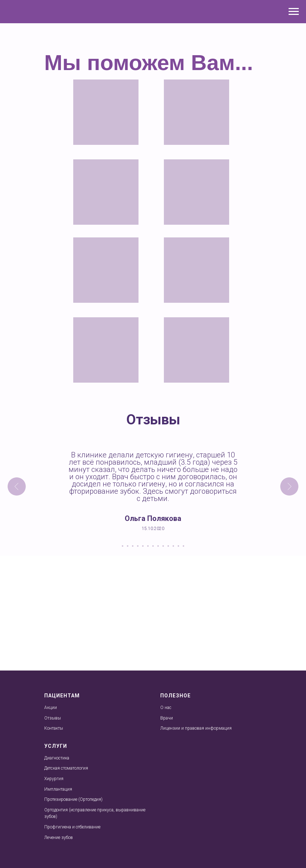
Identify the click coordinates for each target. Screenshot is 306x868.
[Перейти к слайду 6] (148, 546)
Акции (51, 708)
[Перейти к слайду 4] (138, 546)
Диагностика (57, 758)
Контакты (54, 728)
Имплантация (58, 789)
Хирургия (54, 779)
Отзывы (53, 718)
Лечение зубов (59, 838)
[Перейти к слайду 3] (133, 546)
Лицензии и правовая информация (196, 728)
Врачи (167, 718)
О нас (166, 708)
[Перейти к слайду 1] (123, 546)
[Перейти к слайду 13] (183, 546)
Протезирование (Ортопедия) (73, 799)
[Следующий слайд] (289, 486)
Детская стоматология (66, 768)
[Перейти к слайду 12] (178, 546)
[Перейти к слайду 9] (163, 546)
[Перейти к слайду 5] (143, 546)
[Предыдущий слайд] (17, 486)
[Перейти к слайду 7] (153, 546)
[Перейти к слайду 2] (128, 546)
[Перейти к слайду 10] (168, 546)
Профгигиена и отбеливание (72, 827)
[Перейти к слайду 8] (158, 546)
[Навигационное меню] (294, 12)
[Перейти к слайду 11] (173, 546)
